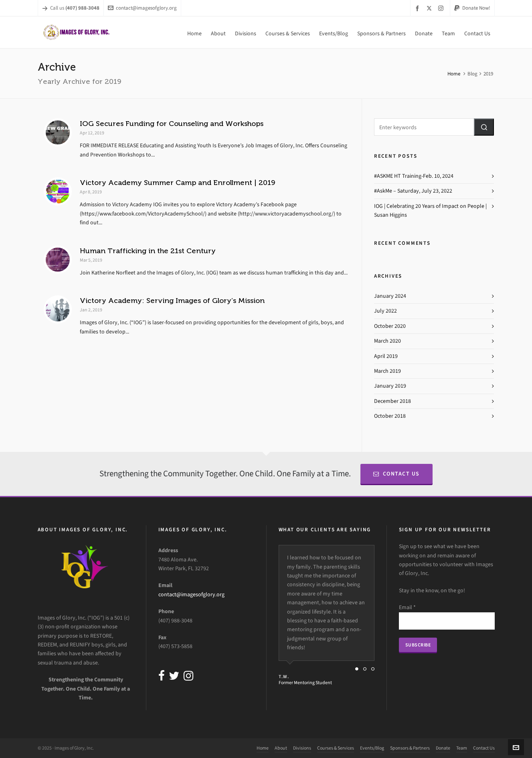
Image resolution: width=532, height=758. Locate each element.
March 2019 (387, 371)
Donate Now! (472, 8)
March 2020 (387, 341)
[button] (484, 127)
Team (462, 748)
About (281, 748)
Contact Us (396, 474)
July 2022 (385, 311)
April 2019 (386, 356)
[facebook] (419, 8)
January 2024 (390, 296)
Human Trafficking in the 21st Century (148, 251)
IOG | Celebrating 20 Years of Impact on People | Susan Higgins (430, 210)
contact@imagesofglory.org (142, 8)
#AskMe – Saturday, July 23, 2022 (413, 191)
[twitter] (430, 8)
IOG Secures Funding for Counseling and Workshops (172, 124)
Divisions (302, 748)
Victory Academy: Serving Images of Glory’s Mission (172, 301)
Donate (443, 748)
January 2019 (390, 386)
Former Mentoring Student (305, 683)
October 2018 (390, 416)
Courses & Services (336, 748)
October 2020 (390, 326)
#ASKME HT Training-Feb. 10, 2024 (414, 176)
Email (407, 607)
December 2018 (392, 401)
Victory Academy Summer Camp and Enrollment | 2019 (177, 183)
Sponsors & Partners (410, 748)
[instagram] (442, 8)
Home (454, 74)
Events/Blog (372, 748)
